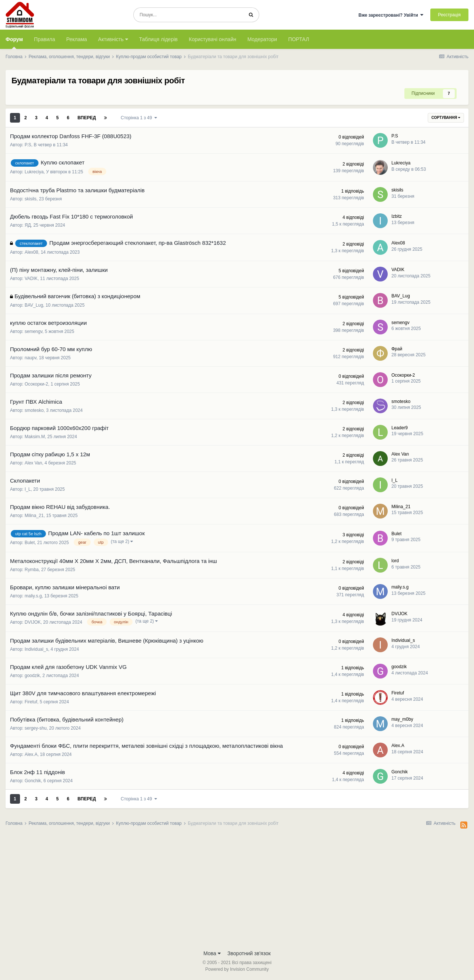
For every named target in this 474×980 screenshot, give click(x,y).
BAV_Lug (34, 305)
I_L (28, 489)
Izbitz (397, 216)
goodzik (32, 676)
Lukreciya (34, 172)
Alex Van (34, 463)
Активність (113, 39)
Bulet (30, 543)
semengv (34, 331)
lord (395, 561)
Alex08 (32, 252)
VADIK (31, 279)
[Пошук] (188, 15)
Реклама (77, 39)
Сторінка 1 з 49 (139, 118)
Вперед (87, 118)
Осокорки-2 (37, 384)
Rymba (32, 570)
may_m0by (402, 719)
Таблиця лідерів (158, 39)
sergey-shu (36, 728)
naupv (31, 358)
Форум (14, 43)
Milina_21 (34, 516)
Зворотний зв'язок (249, 953)
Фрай (397, 349)
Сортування (446, 118)
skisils (31, 199)
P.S (28, 145)
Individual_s (36, 649)
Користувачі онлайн (213, 39)
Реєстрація (449, 15)
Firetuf (31, 702)
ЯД (28, 225)
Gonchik (33, 781)
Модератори (262, 39)
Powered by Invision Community (237, 969)
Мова (212, 953)
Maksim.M (35, 437)
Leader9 (400, 428)
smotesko (34, 410)
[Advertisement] (237, 890)
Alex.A (31, 754)
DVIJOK (33, 622)
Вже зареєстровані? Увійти (391, 15)
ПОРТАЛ (299, 39)
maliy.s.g (33, 596)
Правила (45, 39)
